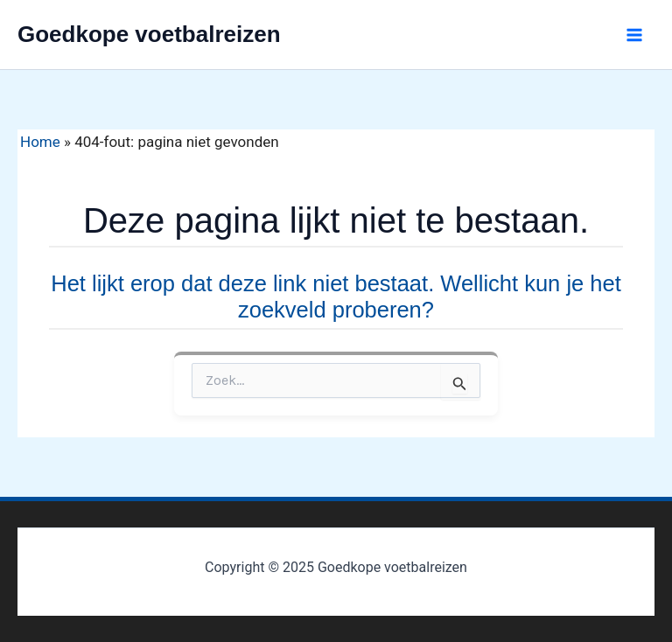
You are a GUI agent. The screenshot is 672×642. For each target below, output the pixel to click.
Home (40, 142)
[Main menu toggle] (635, 35)
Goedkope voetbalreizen (149, 34)
